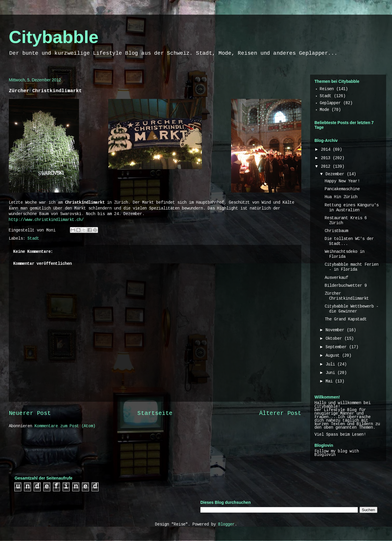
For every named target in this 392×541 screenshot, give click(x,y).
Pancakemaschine (342, 189)
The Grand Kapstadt (346, 320)
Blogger (226, 525)
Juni (331, 373)
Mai (330, 382)
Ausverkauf (336, 278)
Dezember (336, 174)
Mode (324, 110)
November (336, 330)
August (334, 356)
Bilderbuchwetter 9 (346, 286)
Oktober (335, 339)
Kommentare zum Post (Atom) (65, 426)
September (337, 347)
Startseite (155, 414)
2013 (327, 158)
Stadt (33, 239)
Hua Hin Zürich (341, 197)
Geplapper (330, 103)
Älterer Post (280, 414)
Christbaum (336, 231)
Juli (331, 365)
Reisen (327, 89)
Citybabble (54, 37)
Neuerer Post (30, 414)
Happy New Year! (342, 181)
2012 (327, 167)
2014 (327, 150)
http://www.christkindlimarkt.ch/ (46, 220)
